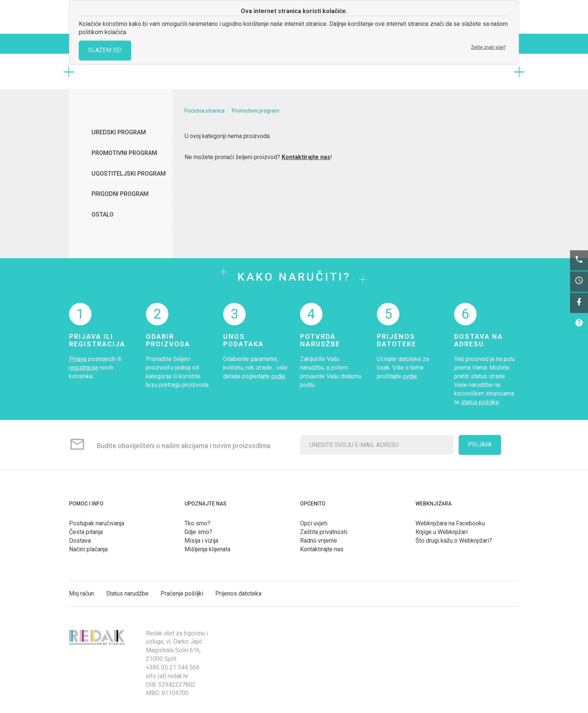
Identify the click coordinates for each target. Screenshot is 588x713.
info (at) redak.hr (167, 676)
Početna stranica (205, 111)
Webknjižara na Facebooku (450, 523)
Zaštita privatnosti (324, 532)
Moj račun (82, 593)
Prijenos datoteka (238, 593)
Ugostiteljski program (129, 174)
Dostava (80, 541)
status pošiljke (480, 402)
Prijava (78, 359)
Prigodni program (120, 194)
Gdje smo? (198, 532)
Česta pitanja (86, 532)
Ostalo (103, 214)
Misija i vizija (201, 541)
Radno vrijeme (319, 541)
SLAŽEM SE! (105, 50)
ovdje (278, 376)
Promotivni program (124, 153)
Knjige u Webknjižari (442, 532)
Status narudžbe (127, 593)
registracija (83, 368)
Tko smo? (197, 523)
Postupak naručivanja (97, 523)
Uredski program (119, 132)
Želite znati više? (488, 47)
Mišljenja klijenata (207, 549)
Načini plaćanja (88, 549)
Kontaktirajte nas (306, 157)
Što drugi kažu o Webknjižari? (454, 541)
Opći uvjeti (314, 523)
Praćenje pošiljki (182, 593)
